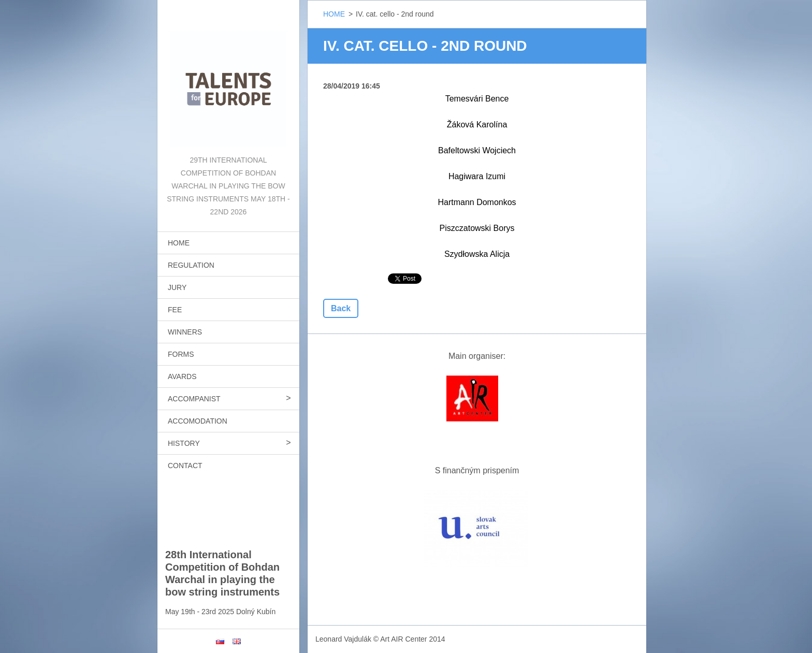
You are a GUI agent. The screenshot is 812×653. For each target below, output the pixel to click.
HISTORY (184, 443)
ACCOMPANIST (194, 399)
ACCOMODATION (198, 421)
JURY (177, 287)
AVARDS (182, 376)
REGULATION (191, 265)
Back (341, 308)
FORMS (181, 354)
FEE (175, 310)
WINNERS (185, 332)
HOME (179, 243)
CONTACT (185, 466)
